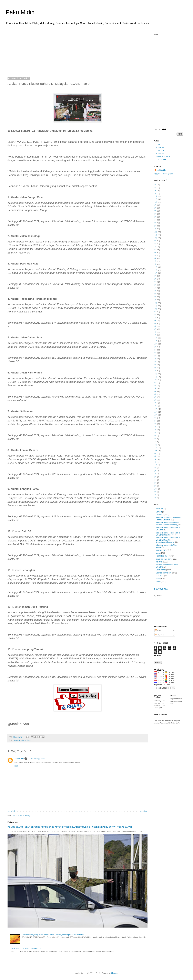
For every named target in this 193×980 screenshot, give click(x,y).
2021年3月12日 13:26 (36, 759)
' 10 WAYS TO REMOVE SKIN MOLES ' (27, 949)
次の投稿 (12, 811)
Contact (159, 512)
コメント (160, 635)
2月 (155, 190)
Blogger (114, 973)
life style (159, 562)
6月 (155, 214)
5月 (155, 217)
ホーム (78, 811)
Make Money (161, 570)
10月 (155, 202)
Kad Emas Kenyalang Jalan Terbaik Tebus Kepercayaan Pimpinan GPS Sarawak (53, 935)
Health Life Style (20, 740)
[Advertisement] (78, 56)
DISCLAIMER (161, 160)
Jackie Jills (19, 759)
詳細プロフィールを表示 (163, 174)
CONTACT (160, 151)
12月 (155, 196)
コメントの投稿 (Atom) (21, 816)
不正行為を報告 (161, 589)
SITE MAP (160, 154)
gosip (158, 553)
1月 (155, 193)
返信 (16, 766)
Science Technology (164, 573)
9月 (155, 205)
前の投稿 (143, 811)
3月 (155, 188)
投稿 (158, 630)
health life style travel (164, 559)
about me (159, 509)
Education (160, 515)
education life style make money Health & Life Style (168, 519)
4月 (155, 184)
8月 (155, 208)
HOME (158, 145)
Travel (29, 740)
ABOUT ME (160, 148)
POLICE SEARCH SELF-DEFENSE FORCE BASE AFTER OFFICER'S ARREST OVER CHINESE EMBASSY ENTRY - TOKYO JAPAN (70, 827)
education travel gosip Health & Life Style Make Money (168, 534)
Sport (158, 579)
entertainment (161, 550)
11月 (155, 199)
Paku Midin (20, 12)
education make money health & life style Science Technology (168, 524)
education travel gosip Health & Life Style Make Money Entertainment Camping (168, 540)
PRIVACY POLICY (163, 157)
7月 (155, 211)
